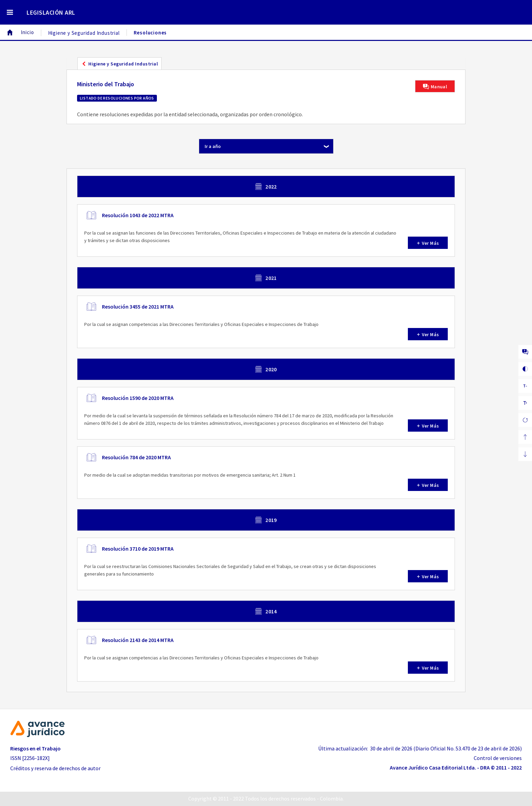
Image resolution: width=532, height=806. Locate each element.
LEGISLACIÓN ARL (51, 12)
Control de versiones (498, 758)
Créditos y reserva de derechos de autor (55, 768)
